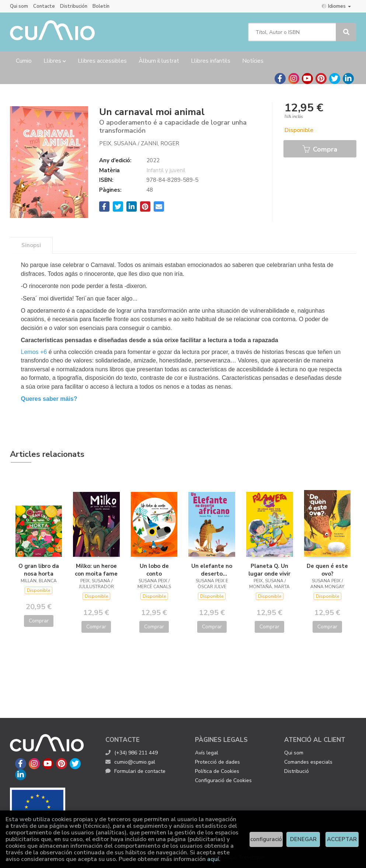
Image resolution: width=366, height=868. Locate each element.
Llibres (55, 61)
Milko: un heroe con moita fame (96, 570)
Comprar (39, 621)
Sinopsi (31, 245)
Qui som (19, 6)
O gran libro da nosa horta (39, 570)
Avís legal (207, 753)
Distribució (297, 771)
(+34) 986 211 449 (136, 753)
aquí (213, 859)
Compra (320, 149)
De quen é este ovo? (327, 570)
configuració (266, 839)
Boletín (101, 6)
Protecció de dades (217, 762)
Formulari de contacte (135, 771)
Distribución (74, 6)
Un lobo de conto (154, 570)
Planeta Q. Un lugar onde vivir (269, 570)
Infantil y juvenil (166, 170)
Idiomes (336, 6)
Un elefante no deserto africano (212, 570)
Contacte (44, 6)
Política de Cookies (217, 771)
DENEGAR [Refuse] (303, 839)
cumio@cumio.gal (130, 762)
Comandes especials (308, 762)
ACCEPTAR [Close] (342, 839)
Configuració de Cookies (223, 780)
